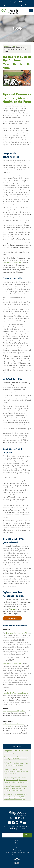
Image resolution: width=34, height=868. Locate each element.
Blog (15, 46)
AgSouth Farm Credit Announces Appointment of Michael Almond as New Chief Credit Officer (16, 771)
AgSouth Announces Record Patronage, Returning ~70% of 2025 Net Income (16, 758)
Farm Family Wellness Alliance (12, 263)
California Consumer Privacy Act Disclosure (17, 852)
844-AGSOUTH (9, 5)
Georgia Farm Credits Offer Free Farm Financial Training (16, 752)
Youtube (25, 823)
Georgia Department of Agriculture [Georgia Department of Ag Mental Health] (14, 711)
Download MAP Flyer (12, 618)
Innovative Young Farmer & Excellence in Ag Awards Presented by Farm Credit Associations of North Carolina (16, 788)
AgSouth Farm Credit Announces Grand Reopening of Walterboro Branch (16, 764)
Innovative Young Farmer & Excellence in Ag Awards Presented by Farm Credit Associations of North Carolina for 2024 (16, 780)
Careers (17, 843)
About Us (17, 841)
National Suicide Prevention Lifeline (17, 633)
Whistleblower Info (17, 855)
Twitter (13, 823)
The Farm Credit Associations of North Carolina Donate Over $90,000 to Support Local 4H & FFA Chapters (16, 797)
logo (13, 11)
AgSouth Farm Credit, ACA (17, 813)
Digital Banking (26, 5)
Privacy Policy (17, 850)
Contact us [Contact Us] (12, 609)
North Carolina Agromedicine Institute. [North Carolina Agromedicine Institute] (16, 693)
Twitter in (17, 823)
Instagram (21, 823)
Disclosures (17, 848)
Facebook (10, 823)
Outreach (8, 46)
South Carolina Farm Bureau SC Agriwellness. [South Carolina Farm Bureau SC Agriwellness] (13, 725)
